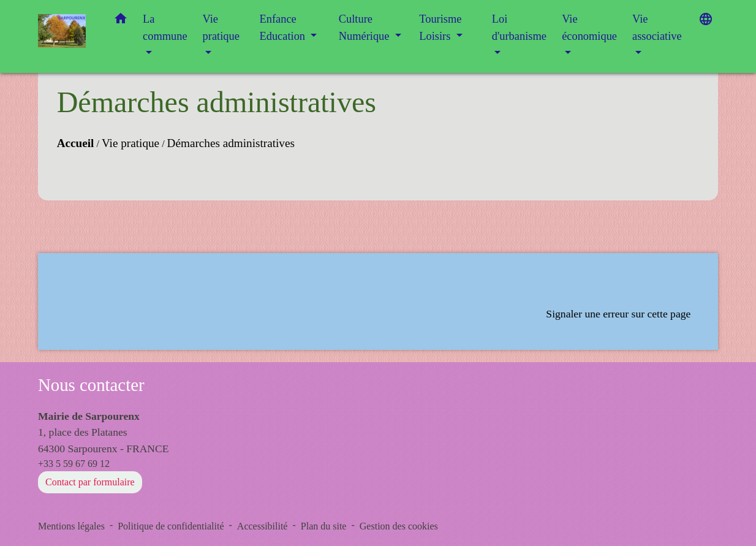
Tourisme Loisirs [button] (440, 28)
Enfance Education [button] (284, 28)
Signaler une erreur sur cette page (618, 314)
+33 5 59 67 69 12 (74, 464)
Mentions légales (71, 526)
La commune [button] (165, 28)
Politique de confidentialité (171, 526)
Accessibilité (263, 526)
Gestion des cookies (399, 526)
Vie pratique (130, 143)
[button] (121, 21)
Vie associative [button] (657, 28)
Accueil (76, 143)
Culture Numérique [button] (365, 28)
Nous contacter (91, 385)
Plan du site (324, 526)
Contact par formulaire (90, 482)
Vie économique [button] (589, 28)
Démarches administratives (231, 143)
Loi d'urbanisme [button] (519, 28)
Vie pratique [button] (221, 28)
